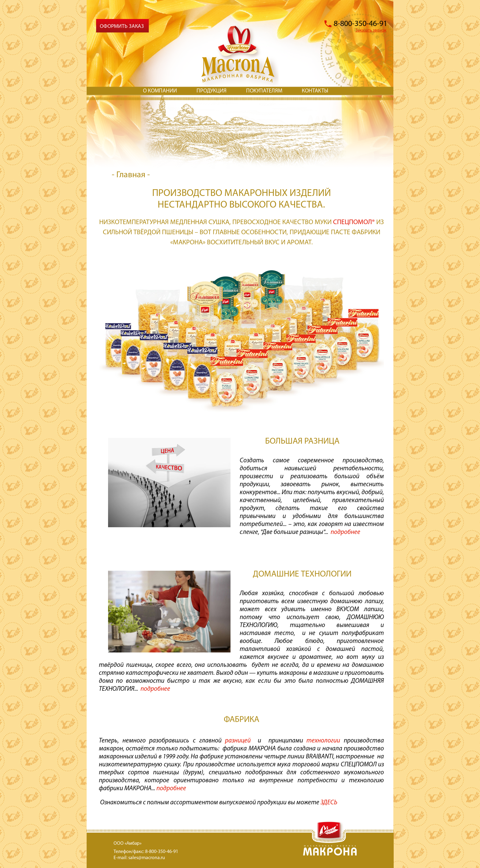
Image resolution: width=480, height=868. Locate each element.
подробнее (171, 789)
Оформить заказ (122, 26)
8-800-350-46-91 (360, 24)
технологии (323, 741)
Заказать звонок (371, 30)
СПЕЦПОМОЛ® (354, 222)
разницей (238, 741)
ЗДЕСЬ (330, 803)
